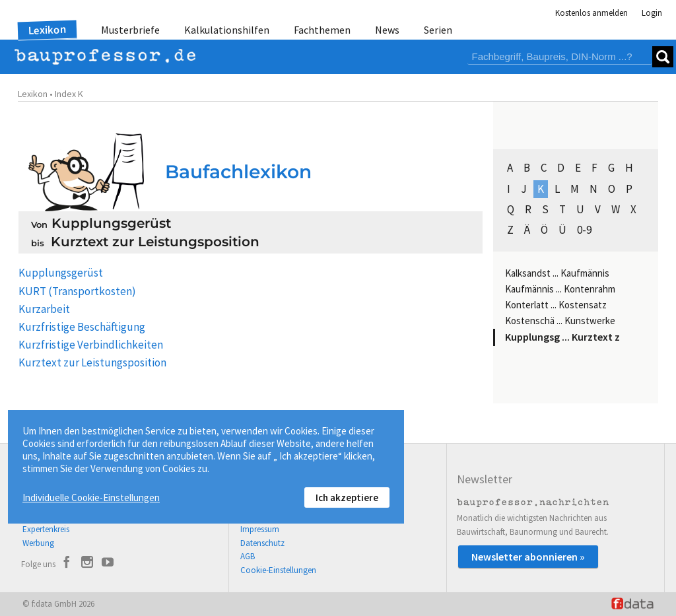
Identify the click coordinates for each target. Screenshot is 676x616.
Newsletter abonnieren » (528, 557)
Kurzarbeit (44, 309)
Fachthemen (322, 30)
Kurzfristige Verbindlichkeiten (91, 345)
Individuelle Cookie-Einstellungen (91, 497)
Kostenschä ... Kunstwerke (560, 321)
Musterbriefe (130, 30)
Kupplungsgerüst (61, 273)
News (387, 30)
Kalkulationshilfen (227, 30)
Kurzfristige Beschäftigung (82, 327)
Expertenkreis (46, 529)
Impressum (260, 529)
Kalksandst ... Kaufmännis (557, 273)
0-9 (584, 230)
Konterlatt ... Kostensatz (556, 305)
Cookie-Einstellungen (278, 570)
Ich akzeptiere (347, 497)
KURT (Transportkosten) (77, 291)
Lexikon (48, 30)
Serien (438, 30)
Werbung (38, 543)
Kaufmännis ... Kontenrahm (560, 289)
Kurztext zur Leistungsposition (92, 362)
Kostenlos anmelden (591, 13)
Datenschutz (262, 543)
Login (652, 13)
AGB (248, 556)
